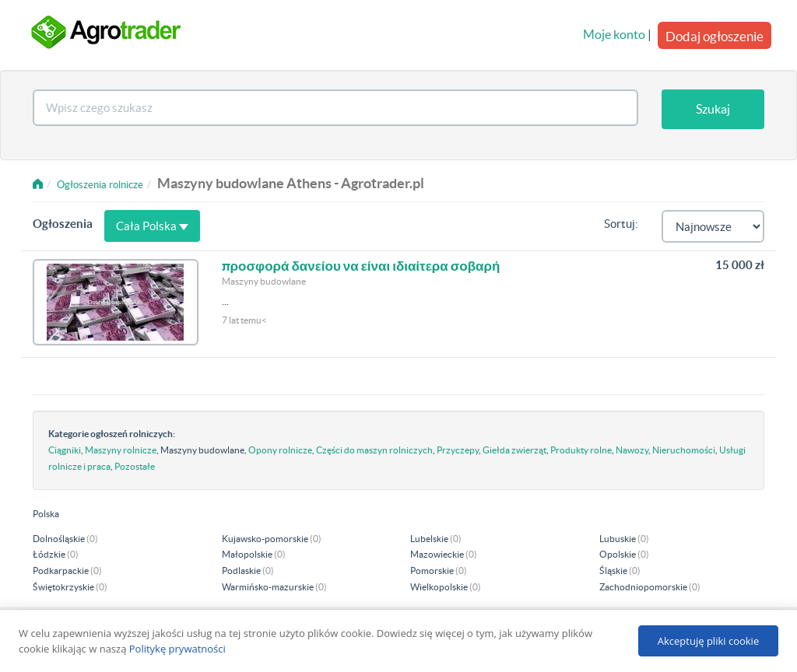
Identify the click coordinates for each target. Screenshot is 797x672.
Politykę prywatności (177, 649)
